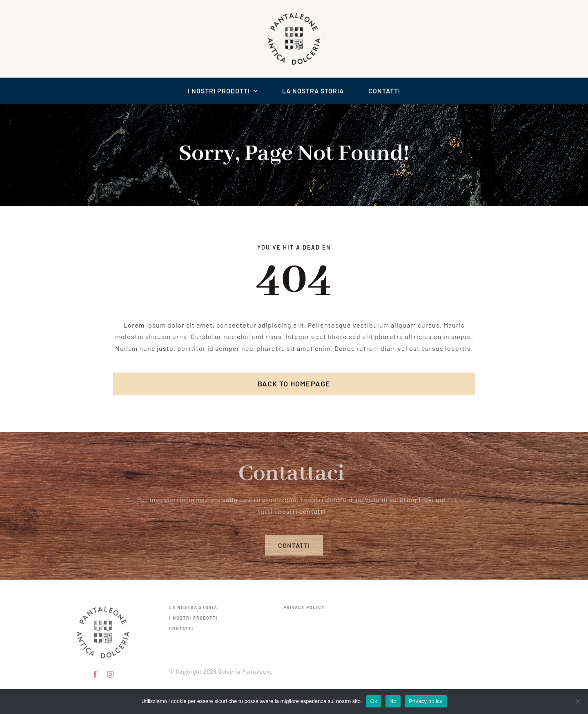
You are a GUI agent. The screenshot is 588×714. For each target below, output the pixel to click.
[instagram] (110, 672)
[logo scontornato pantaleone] (294, 10)
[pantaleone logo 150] (103, 602)
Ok (374, 701)
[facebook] (95, 672)
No (393, 701)
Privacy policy (426, 701)
